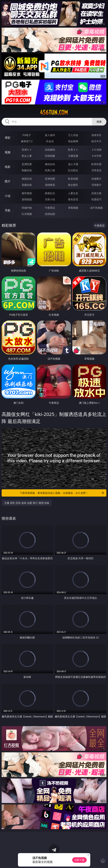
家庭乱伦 (50, 193)
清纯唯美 (50, 185)
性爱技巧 (96, 199)
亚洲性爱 (27, 164)
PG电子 (27, 135)
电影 (8, 167)
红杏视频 (27, 214)
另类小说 (50, 199)
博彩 (8, 138)
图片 (8, 181)
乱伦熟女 (73, 170)
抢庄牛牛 (96, 141)
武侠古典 (96, 193)
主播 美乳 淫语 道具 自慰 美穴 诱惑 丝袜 (27, 503)
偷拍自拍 (50, 164)
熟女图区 (73, 185)
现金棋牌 (73, 141)
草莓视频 (73, 208)
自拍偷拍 (50, 150)
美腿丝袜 (27, 185)
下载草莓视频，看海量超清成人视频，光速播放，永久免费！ (62, 493)
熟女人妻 (27, 156)
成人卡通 (73, 164)
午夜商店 (50, 208)
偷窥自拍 (27, 179)
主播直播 (73, 156)
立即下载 (79, 860)
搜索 (99, 122)
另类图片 (96, 185)
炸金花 (50, 141)
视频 (8, 152)
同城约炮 (27, 208)
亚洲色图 (50, 179)
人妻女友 (73, 193)
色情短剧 (50, 214)
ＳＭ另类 (96, 156)
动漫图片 (96, 179)
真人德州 (50, 135)
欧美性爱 (96, 164)
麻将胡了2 (27, 141)
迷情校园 (27, 199)
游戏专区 (96, 135)
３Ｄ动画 (96, 150)
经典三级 (50, 170)
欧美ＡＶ (73, 150)
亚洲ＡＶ (27, 150)
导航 (8, 210)
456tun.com (54, 112)
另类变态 (96, 170)
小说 (8, 196)
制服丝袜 (27, 170)
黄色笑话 (73, 199)
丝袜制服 (50, 156)
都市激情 (27, 193)
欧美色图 (73, 179)
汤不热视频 (96, 208)
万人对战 (73, 135)
